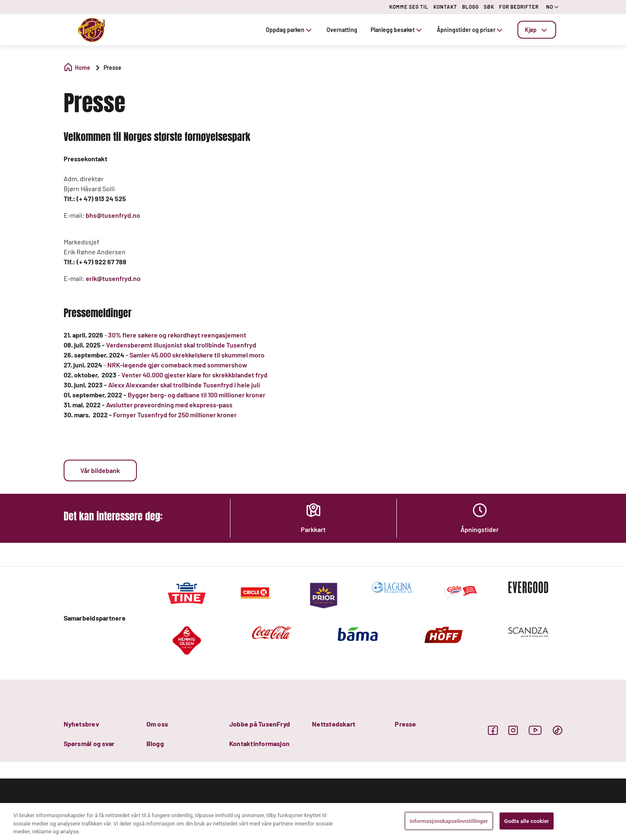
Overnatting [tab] (342, 30)
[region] (313, 822)
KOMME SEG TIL (409, 7)
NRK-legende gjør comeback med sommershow (177, 365)
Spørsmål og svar (89, 743)
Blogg (155, 743)
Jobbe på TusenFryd (260, 724)
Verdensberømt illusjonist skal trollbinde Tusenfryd (181, 345)
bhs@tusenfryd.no (113, 215)
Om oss (157, 724)
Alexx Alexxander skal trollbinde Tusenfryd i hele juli (184, 385)
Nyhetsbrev (81, 724)
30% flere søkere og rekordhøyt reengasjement (177, 335)
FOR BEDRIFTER (519, 7)
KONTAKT (445, 7)
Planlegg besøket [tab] (397, 30)
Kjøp (537, 30)
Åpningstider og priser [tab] (470, 30)
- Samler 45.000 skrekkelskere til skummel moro (196, 355)
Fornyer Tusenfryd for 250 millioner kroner (175, 415)
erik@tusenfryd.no (113, 278)
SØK (489, 7)
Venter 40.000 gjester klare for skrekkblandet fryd (195, 375)
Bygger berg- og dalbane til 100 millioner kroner (197, 395)
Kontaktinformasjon (259, 743)
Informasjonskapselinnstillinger (449, 821)
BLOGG (470, 7)
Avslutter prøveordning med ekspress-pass (169, 405)
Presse (405, 724)
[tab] (537, 30)
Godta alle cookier (527, 821)
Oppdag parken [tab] (289, 30)
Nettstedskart (334, 724)
